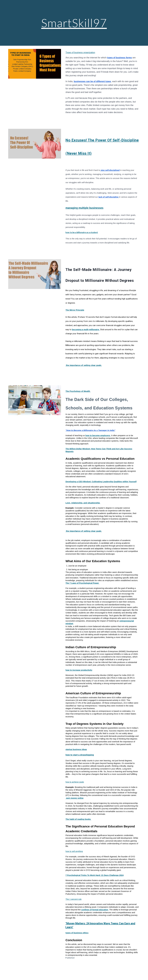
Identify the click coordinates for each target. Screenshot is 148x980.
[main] (74, 23)
